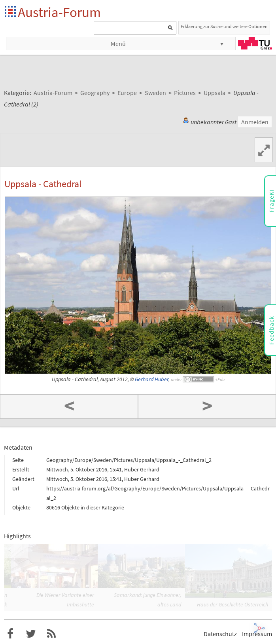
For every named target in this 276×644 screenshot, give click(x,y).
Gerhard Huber (152, 379)
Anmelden (255, 122)
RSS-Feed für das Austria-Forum (51, 634)
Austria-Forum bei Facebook (10, 634)
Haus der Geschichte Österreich (233, 604)
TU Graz (255, 43)
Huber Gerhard (142, 469)
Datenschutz (220, 634)
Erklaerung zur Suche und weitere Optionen (224, 26)
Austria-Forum (59, 12)
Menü (118, 44)
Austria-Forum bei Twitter (31, 634)
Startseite (11, 12)
